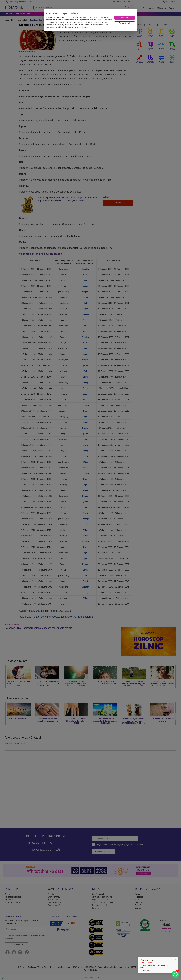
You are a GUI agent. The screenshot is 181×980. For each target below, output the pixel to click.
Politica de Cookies (81, 27)
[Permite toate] (125, 18)
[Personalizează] (125, 23)
